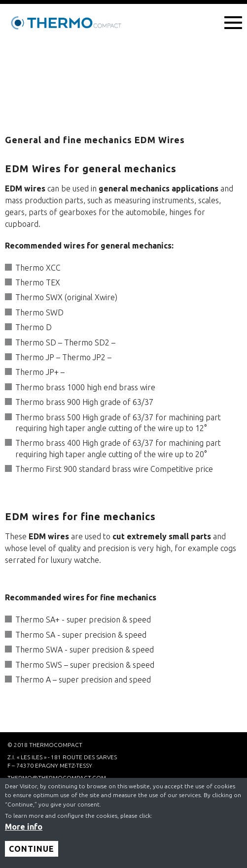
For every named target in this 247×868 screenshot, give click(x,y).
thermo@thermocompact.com (57, 778)
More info (24, 831)
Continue (32, 853)
